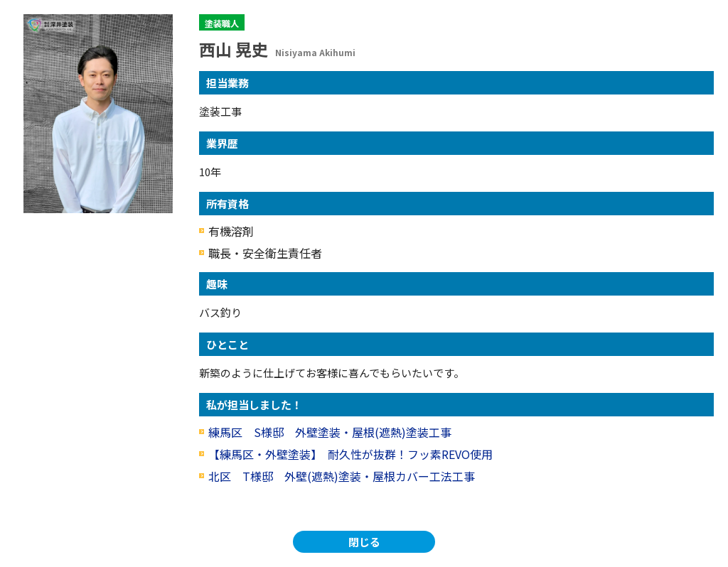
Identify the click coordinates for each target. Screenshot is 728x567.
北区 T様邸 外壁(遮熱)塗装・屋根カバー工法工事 (342, 476)
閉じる (364, 542)
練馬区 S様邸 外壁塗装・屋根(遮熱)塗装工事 (330, 432)
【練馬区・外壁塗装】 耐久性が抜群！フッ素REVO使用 (356, 454)
